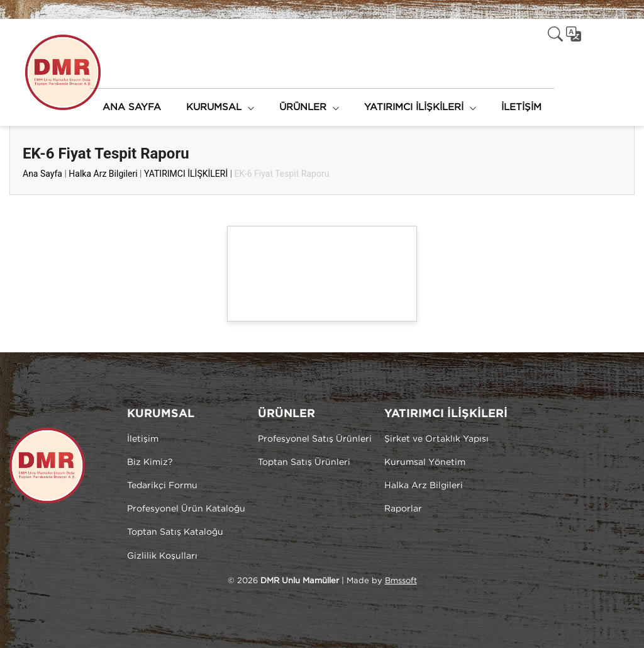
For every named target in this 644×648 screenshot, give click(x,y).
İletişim (143, 439)
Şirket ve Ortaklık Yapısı (436, 439)
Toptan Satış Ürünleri (304, 462)
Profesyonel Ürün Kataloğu (186, 509)
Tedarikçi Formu (162, 486)
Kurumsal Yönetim (425, 462)
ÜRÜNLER (303, 107)
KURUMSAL (214, 107)
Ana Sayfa (42, 174)
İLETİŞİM (521, 107)
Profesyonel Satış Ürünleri (315, 439)
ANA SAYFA (132, 107)
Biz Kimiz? (150, 462)
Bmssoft (401, 581)
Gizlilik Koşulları (162, 556)
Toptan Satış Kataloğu (175, 532)
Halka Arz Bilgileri (103, 174)
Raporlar (403, 509)
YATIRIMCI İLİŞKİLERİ (414, 107)
